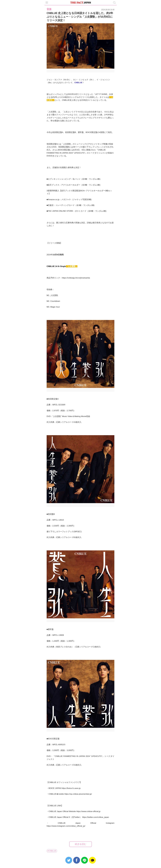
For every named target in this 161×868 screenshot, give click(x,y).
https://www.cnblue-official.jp (88, 811)
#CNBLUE (52, 851)
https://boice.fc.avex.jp (71, 788)
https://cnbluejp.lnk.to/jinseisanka (76, 278)
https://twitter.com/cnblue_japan (96, 817)
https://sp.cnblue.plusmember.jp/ (78, 794)
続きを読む (81, 844)
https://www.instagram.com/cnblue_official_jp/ (66, 826)
